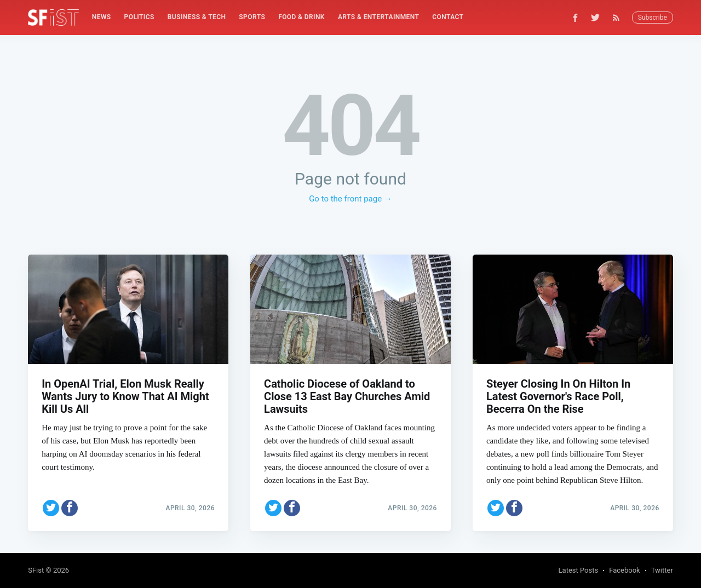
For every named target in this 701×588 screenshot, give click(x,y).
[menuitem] (102, 17)
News (102, 17)
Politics (139, 17)
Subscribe (653, 18)
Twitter (662, 570)
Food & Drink (301, 17)
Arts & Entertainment (378, 17)
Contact (448, 17)
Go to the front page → (350, 199)
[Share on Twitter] (51, 508)
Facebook (624, 570)
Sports (252, 17)
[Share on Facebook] (70, 508)
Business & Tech (197, 17)
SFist (36, 570)
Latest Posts (579, 570)
